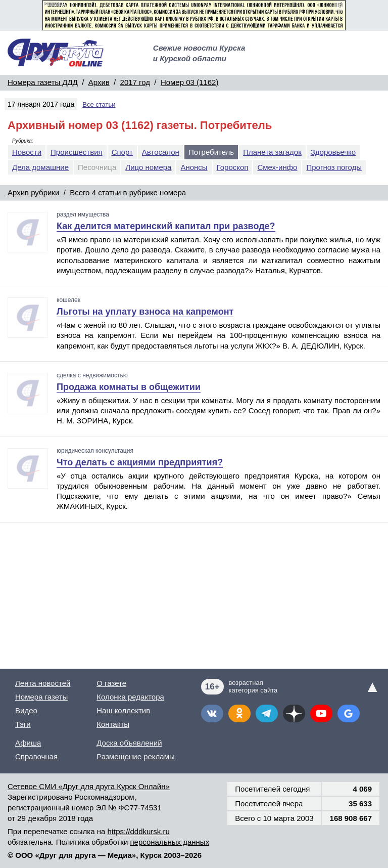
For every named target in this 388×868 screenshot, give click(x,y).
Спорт (122, 152)
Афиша (28, 743)
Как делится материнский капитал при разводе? (166, 226)
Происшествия (77, 152)
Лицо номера (148, 167)
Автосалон (161, 152)
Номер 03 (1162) (190, 82)
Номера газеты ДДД (43, 82)
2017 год (135, 82)
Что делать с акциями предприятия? (140, 462)
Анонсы (194, 167)
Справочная (36, 756)
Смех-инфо (277, 167)
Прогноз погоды (334, 167)
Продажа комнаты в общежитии (129, 387)
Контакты (113, 724)
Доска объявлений (129, 743)
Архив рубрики (33, 192)
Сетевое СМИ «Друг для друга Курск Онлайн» (89, 786)
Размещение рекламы (136, 756)
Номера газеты (41, 697)
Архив (99, 82)
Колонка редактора (130, 697)
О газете (111, 683)
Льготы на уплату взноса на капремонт (145, 312)
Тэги (23, 724)
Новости (27, 152)
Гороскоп (233, 167)
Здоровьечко (333, 152)
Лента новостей (43, 683)
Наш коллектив (123, 710)
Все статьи (99, 104)
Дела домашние (40, 167)
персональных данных (169, 842)
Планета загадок (272, 152)
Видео (26, 710)
